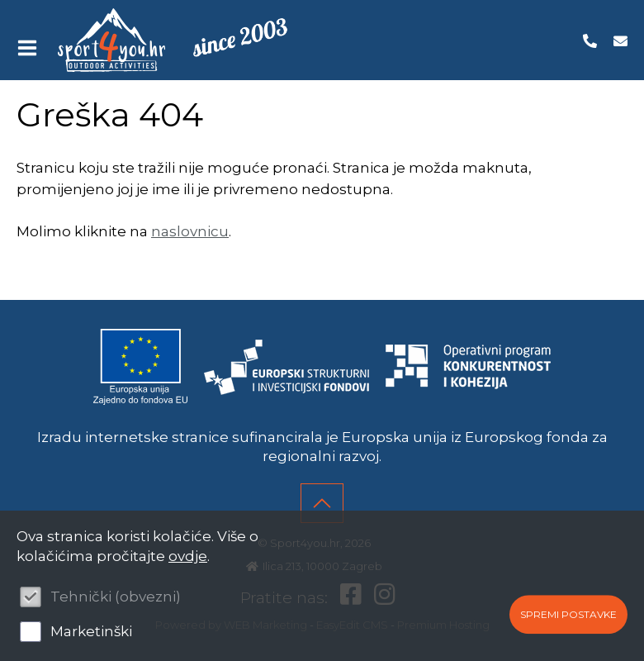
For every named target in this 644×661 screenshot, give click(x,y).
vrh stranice (322, 503)
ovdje (188, 556)
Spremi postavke (568, 614)
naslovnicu (190, 231)
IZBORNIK (31, 48)
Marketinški (91, 631)
